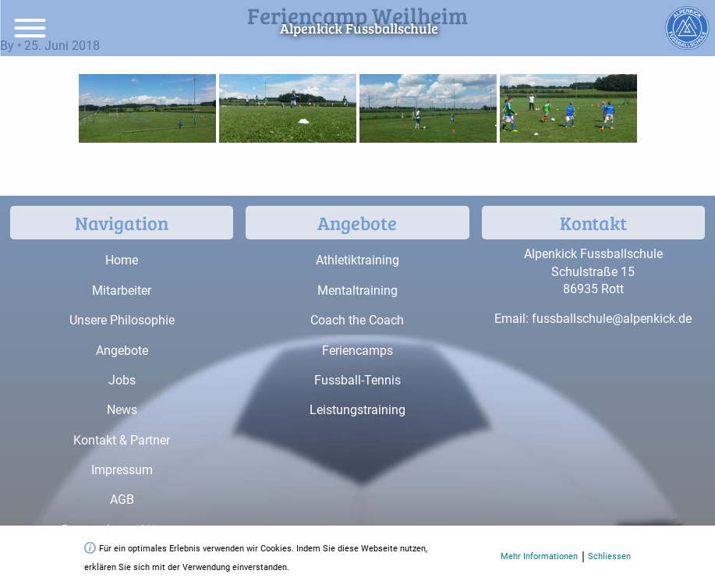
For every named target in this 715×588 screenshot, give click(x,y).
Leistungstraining (357, 410)
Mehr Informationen (539, 556)
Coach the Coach (357, 320)
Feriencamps (357, 351)
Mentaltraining (357, 290)
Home (122, 260)
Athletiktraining (357, 260)
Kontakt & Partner (122, 440)
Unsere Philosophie (122, 320)
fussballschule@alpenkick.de (612, 319)
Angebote (122, 351)
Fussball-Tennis (357, 380)
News (122, 410)
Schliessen (609, 556)
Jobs (122, 380)
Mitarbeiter (122, 290)
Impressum (122, 470)
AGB (122, 499)
